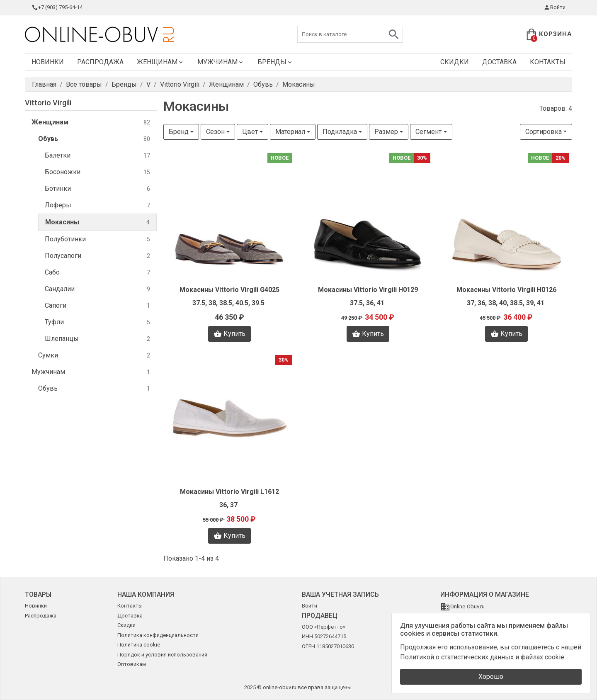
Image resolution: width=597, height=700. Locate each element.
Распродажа (100, 62)
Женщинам (160, 62)
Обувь (94, 139)
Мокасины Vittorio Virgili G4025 (229, 290)
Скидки (455, 62)
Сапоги (97, 306)
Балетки (97, 156)
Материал (290, 132)
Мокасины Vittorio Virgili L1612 (229, 492)
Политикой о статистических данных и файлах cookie (482, 657)
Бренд (179, 132)
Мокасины (97, 222)
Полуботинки (97, 239)
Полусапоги (97, 256)
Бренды (275, 62)
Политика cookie (139, 645)
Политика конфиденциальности (158, 635)
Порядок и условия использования (162, 655)
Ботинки (97, 189)
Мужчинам (221, 62)
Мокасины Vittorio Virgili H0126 (506, 290)
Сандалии (97, 289)
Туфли (97, 322)
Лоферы (97, 205)
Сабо (97, 273)
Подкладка (340, 132)
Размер (386, 132)
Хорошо (491, 677)
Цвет (250, 132)
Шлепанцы (97, 339)
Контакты (548, 62)
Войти (555, 7)
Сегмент (428, 132)
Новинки (48, 62)
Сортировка (544, 132)
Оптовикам (132, 664)
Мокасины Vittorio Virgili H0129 (368, 290)
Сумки (94, 356)
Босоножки (97, 172)
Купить (229, 334)
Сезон (215, 132)
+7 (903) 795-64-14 (57, 7)
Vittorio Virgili (48, 103)
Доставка (499, 62)
